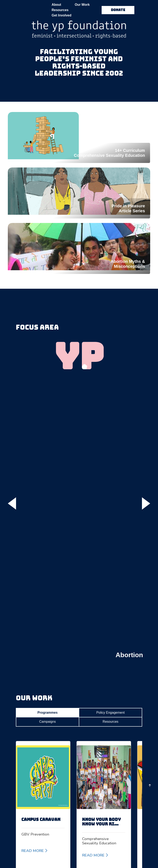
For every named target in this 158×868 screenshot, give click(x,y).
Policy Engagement (110, 713)
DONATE (118, 10)
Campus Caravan (41, 820)
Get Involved (62, 15)
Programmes (48, 713)
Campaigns (47, 722)
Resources (60, 10)
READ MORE (34, 851)
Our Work (82, 5)
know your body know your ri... (101, 822)
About (56, 5)
